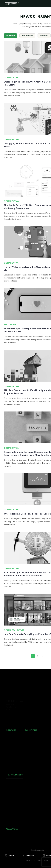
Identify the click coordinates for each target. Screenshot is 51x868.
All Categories (10, 36)
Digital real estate (27, 36)
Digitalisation (44, 36)
